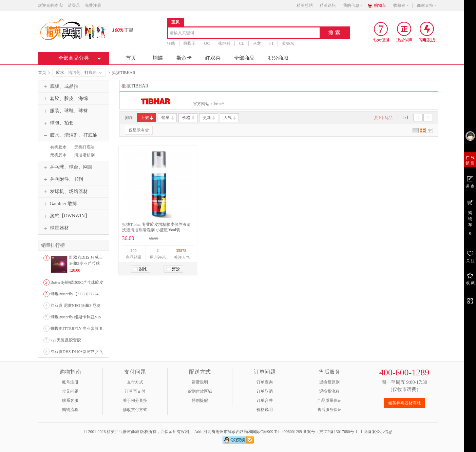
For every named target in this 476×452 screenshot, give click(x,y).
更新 (210, 118)
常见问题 (70, 391)
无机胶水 (58, 155)
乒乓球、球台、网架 (67, 167)
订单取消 (265, 391)
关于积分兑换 (135, 400)
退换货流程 (329, 391)
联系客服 (70, 400)
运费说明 (200, 382)
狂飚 (171, 43)
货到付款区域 (200, 391)
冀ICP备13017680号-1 (338, 432)
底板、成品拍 (60, 86)
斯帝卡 (184, 58)
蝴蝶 (158, 58)
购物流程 (70, 410)
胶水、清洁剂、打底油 (79, 73)
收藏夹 (401, 5)
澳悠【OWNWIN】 (66, 216)
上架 (147, 118)
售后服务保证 (329, 410)
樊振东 (288, 43)
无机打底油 (84, 147)
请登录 (74, 5)
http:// (219, 104)
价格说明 (265, 410)
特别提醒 (200, 400)
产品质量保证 (329, 400)
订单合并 (265, 400)
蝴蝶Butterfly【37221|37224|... (77, 294)
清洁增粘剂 (84, 155)
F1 (272, 43)
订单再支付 (135, 391)
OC (207, 43)
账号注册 (70, 382)
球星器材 (55, 228)
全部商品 (244, 58)
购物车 (380, 5)
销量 (168, 118)
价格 (189, 118)
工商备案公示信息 (376, 432)
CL (241, 43)
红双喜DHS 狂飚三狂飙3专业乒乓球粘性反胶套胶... (86, 263)
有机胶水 (58, 147)
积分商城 (278, 58)
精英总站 (305, 5)
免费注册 (93, 5)
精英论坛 (328, 5)
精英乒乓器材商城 (404, 403)
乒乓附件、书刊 (62, 179)
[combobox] (244, 33)
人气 (230, 118)
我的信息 (353, 5)
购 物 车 (470, 217)
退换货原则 (329, 382)
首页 (131, 58)
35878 (181, 251)
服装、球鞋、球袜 (65, 111)
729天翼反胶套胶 (66, 340)
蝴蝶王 (190, 43)
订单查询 (265, 382)
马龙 (257, 43)
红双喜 (213, 58)
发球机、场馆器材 (65, 192)
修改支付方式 (135, 410)
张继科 (224, 43)
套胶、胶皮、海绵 (65, 99)
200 (134, 251)
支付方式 (135, 382)
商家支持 (427, 5)
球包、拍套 (58, 123)
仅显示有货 (139, 130)
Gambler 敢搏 (59, 204)
